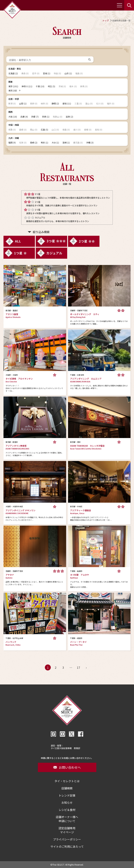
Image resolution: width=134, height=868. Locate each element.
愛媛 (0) (88, 130)
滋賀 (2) (69, 117)
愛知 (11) (67, 104)
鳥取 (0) (12, 130)
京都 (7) (35, 117)
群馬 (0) (84, 86)
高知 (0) (99, 130)
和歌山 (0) (58, 117)
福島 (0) (79, 73)
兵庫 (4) (24, 117)
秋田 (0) (57, 73)
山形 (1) (68, 73)
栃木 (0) (73, 86)
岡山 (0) (34, 130)
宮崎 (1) (66, 143)
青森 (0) (25, 73)
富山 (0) (89, 104)
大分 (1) (55, 143)
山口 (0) (55, 130)
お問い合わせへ (67, 767)
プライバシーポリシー (67, 839)
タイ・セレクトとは (67, 781)
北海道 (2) (13, 73)
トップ (106, 20)
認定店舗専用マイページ (67, 830)
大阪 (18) (13, 117)
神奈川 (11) (27, 86)
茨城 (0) (62, 86)
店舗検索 (67, 788)
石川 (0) (100, 104)
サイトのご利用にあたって (67, 847)
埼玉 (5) (51, 86)
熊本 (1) (44, 143)
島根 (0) (23, 130)
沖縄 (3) (90, 143)
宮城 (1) (47, 73)
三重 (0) (78, 104)
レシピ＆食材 (67, 810)
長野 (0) (34, 104)
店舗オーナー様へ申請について (67, 819)
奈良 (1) (46, 117)
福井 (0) (111, 104)
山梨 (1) (23, 104)
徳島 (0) (66, 130)
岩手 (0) (36, 73)
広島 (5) (44, 130)
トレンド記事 (67, 795)
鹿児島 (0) (78, 143)
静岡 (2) (55, 104)
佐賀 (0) (23, 143)
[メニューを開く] (119, 5)
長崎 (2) (34, 143)
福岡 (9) (12, 143)
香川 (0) (77, 130)
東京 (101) (13, 86)
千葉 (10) (40, 86)
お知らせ (67, 803)
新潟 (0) (12, 104)
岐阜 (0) (44, 104)
